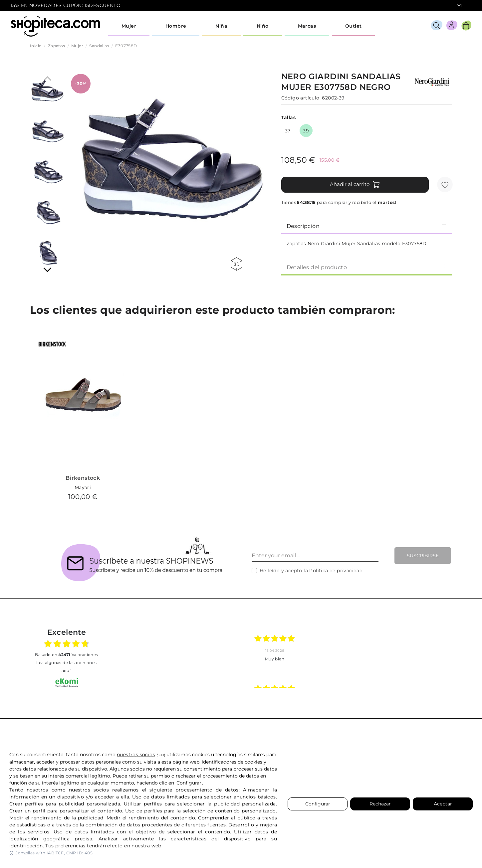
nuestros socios (136, 755)
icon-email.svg (459, 6)
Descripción (367, 226)
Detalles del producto (367, 267)
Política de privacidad (336, 571)
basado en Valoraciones (66, 655)
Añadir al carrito (355, 185)
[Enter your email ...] (315, 556)
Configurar (318, 804)
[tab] (367, 226)
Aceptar (443, 804)
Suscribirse (423, 556)
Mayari (83, 487)
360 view (237, 264)
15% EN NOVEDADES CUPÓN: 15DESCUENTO (66, 5)
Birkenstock (83, 478)
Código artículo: (301, 98)
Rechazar (380, 804)
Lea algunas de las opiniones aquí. (66, 667)
